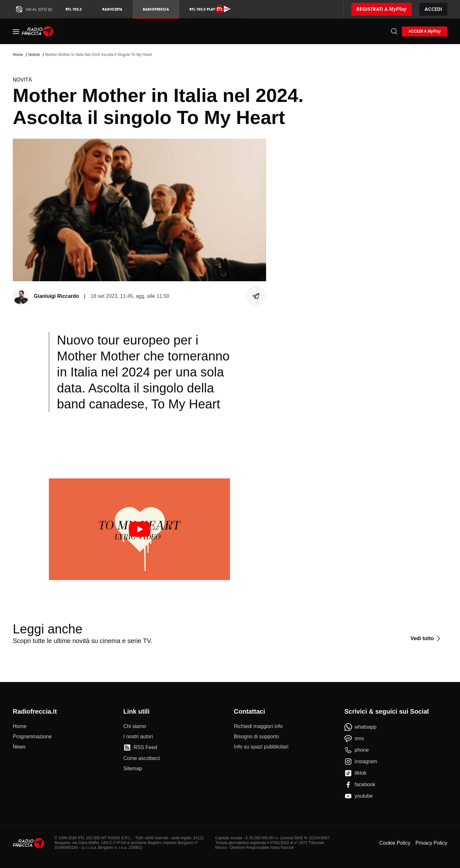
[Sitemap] (133, 769)
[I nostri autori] (138, 737)
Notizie (34, 55)
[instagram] (361, 762)
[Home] (38, 31)
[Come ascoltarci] (142, 758)
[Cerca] (394, 31)
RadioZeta (112, 9)
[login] (425, 31)
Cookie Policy (395, 843)
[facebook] (360, 785)
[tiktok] (355, 773)
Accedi (433, 9)
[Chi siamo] (135, 726)
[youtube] (359, 796)
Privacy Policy (431, 843)
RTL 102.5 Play (210, 9)
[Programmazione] (32, 737)
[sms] (354, 739)
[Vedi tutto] (426, 639)
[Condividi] (256, 296)
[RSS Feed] (140, 748)
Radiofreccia (156, 9)
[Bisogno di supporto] (256, 737)
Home (18, 55)
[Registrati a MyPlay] (382, 9)
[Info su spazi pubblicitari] (261, 747)
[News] (19, 747)
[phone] (357, 750)
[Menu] (16, 31)
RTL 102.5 (74, 9)
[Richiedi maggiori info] (258, 726)
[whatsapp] (360, 727)
